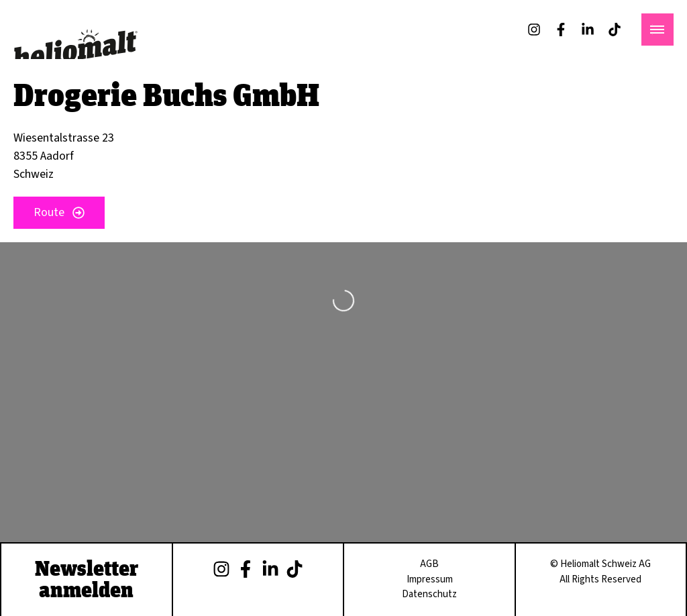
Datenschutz (429, 594)
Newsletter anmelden (87, 578)
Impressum (430, 579)
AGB (429, 564)
